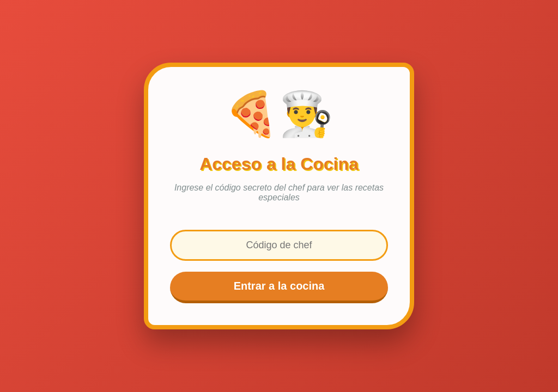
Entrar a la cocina (279, 286)
